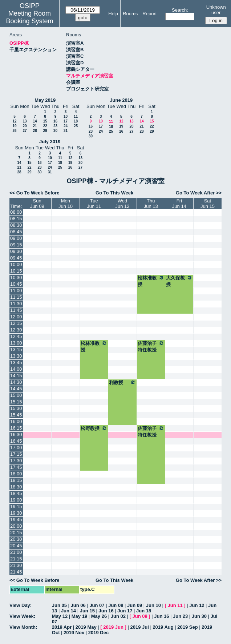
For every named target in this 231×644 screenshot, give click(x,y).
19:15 (16, 506)
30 (55, 131)
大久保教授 (179, 281)
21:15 (16, 559)
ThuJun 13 (151, 204)
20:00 (16, 526)
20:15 (16, 533)
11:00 (16, 291)
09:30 (16, 251)
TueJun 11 (94, 204)
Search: (180, 10)
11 (76, 116)
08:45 (16, 232)
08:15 (16, 219)
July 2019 (50, 142)
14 (35, 121)
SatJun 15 (208, 204)
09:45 (16, 258)
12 (14, 121)
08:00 (16, 212)
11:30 (16, 304)
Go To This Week (114, 193)
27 (25, 131)
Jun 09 (135, 605)
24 (66, 126)
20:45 (16, 546)
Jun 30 (199, 616)
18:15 (16, 480)
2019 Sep (187, 627)
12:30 (16, 330)
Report (149, 14)
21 (35, 126)
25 (76, 126)
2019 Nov (74, 633)
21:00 (16, 552)
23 (55, 126)
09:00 (16, 238)
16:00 (16, 421)
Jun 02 (118, 616)
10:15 (16, 271)
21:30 (16, 565)
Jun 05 (59, 605)
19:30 (16, 513)
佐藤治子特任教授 (151, 346)
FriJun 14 (179, 204)
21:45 (16, 572)
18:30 (16, 487)
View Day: (21, 605)
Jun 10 (153, 605)
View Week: (22, 616)
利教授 (122, 382)
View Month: (23, 627)
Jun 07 (97, 605)
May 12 (60, 616)
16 (55, 121)
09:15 (16, 245)
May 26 (99, 616)
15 (45, 121)
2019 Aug (163, 627)
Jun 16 (106, 611)
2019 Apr (62, 627)
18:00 (16, 474)
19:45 (16, 520)
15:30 (16, 408)
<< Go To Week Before (35, 193)
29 (45, 131)
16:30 (16, 434)
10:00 (16, 264)
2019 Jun (113, 627)
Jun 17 (125, 611)
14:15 (16, 376)
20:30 (16, 539)
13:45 (16, 363)
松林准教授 (151, 281)
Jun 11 (175, 605)
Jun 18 (144, 611)
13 (25, 121)
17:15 (16, 454)
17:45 (16, 467)
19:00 (16, 500)
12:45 (16, 336)
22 (45, 126)
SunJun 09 (37, 204)
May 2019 (45, 100)
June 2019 (121, 100)
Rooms (130, 14)
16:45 (16, 441)
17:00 (16, 448)
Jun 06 (78, 605)
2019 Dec (98, 633)
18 (76, 121)
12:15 (16, 323)
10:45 (16, 284)
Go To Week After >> (199, 193)
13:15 (16, 349)
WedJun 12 (122, 204)
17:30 (16, 461)
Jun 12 (197, 605)
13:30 (16, 356)
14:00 (16, 369)
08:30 (16, 225)
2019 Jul (139, 627)
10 (66, 116)
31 (66, 131)
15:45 (16, 415)
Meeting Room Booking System (29, 17)
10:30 (16, 277)
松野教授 (94, 428)
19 (14, 126)
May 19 (79, 616)
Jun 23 (180, 616)
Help (113, 14)
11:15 (16, 297)
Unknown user (216, 10)
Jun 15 (87, 611)
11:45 (16, 310)
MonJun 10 (66, 204)
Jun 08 (116, 605)
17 (66, 121)
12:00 (16, 317)
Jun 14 (68, 611)
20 (25, 126)
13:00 (16, 343)
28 (35, 131)
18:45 (16, 493)
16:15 (16, 428)
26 (14, 131)
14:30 (16, 382)
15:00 (16, 395)
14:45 (16, 389)
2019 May (86, 627)
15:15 (16, 402)
